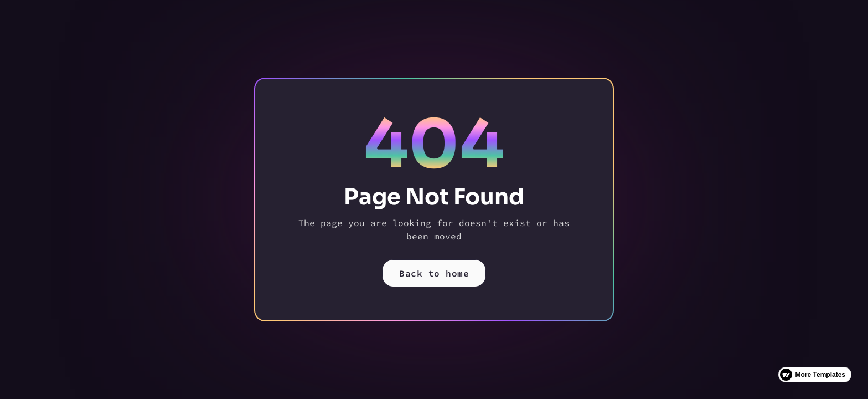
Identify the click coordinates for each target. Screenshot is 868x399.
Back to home (434, 273)
